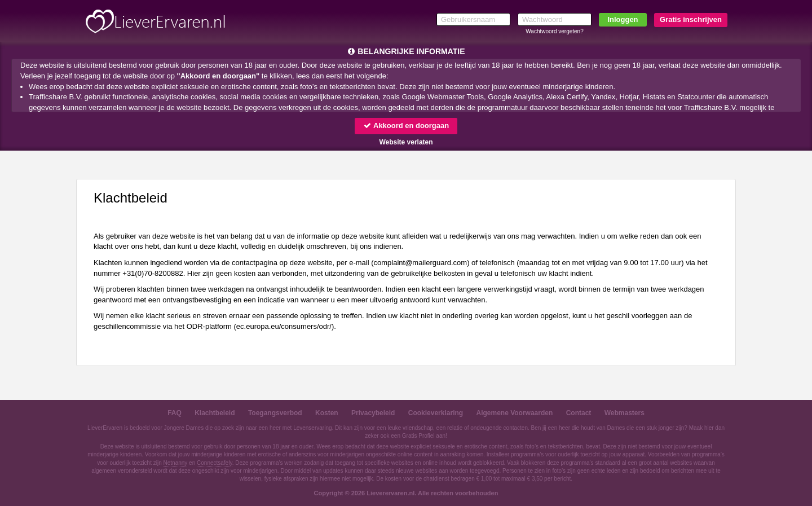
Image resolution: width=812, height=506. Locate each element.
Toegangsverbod (275, 413)
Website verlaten (406, 142)
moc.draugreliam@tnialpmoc (421, 263)
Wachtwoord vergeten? (554, 31)
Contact (579, 413)
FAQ (175, 413)
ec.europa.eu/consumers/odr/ (284, 326)
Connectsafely (215, 463)
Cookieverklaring (436, 413)
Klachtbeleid (215, 413)
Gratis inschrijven (691, 19)
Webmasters (625, 413)
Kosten (327, 413)
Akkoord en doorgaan (406, 126)
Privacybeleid (373, 413)
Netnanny (176, 463)
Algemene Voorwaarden (514, 413)
